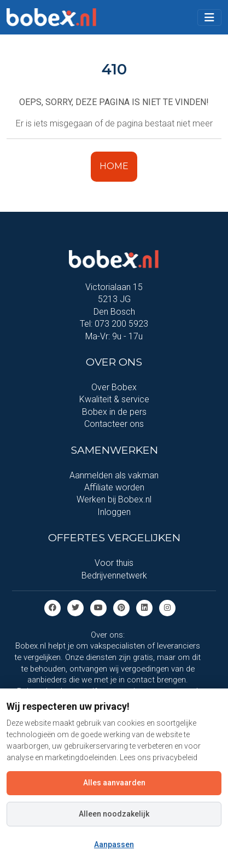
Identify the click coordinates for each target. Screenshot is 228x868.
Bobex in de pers (114, 412)
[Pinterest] (121, 607)
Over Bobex (114, 387)
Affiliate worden (114, 487)
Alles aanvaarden (114, 783)
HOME (114, 166)
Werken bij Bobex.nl (114, 499)
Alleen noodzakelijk (114, 814)
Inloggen (114, 512)
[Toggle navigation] (209, 18)
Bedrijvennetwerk (114, 575)
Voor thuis (114, 563)
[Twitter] (75, 607)
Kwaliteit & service (114, 399)
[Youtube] (98, 607)
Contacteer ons (114, 424)
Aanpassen (114, 844)
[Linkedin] (144, 607)
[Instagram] (167, 607)
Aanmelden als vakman (114, 475)
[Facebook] (52, 607)
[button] (209, 18)
